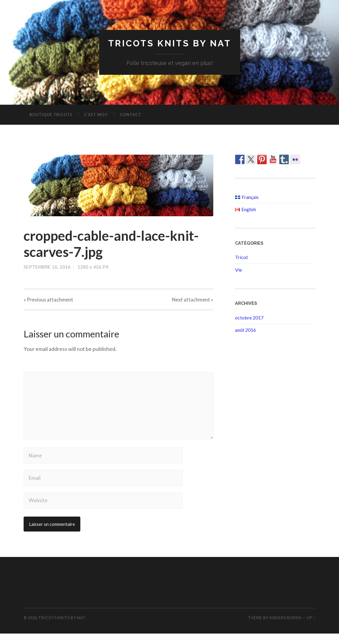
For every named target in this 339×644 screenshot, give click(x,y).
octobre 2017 (249, 318)
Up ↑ (311, 628)
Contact (131, 115)
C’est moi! (96, 115)
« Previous (49, 301)
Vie (238, 270)
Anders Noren (285, 628)
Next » (192, 301)
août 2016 (246, 330)
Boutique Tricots (51, 115)
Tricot (241, 258)
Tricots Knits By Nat (170, 44)
